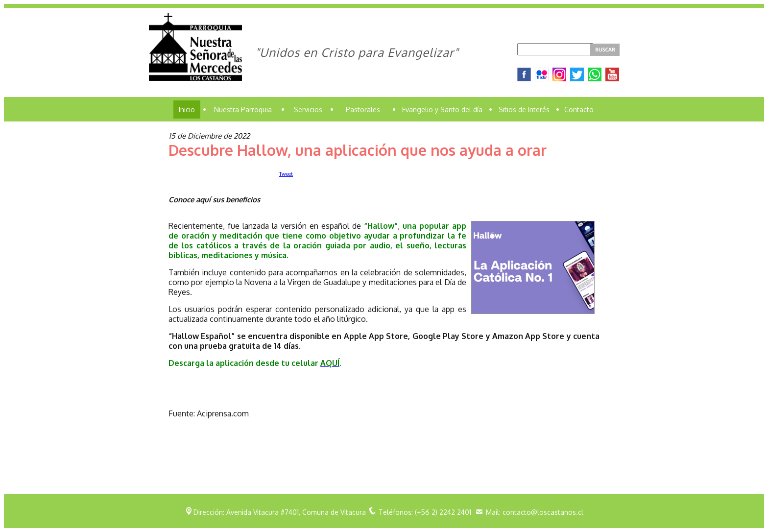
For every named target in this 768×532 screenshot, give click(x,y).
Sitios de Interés (524, 109)
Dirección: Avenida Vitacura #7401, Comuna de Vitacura (280, 512)
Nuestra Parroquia (243, 109)
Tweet (286, 174)
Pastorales (363, 109)
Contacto (579, 109)
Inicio (187, 109)
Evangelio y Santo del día (442, 109)
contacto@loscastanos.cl (543, 512)
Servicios (308, 109)
